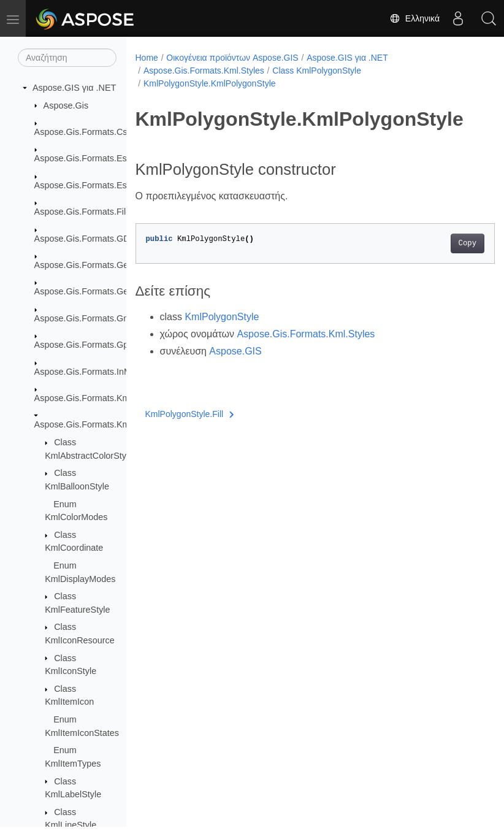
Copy (442, 243)
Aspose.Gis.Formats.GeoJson (93, 265)
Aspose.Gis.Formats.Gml (84, 318)
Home (147, 58)
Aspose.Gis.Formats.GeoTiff (90, 291)
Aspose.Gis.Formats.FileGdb (91, 212)
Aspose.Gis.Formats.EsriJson (93, 185)
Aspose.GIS (235, 351)
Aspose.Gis (66, 105)
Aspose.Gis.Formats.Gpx (84, 345)
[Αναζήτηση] (67, 58)
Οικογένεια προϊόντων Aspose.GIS (232, 58)
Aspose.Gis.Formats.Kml (83, 398)
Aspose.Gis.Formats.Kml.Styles (96, 424)
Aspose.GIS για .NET (74, 88)
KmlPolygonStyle (222, 317)
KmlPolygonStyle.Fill (190, 414)
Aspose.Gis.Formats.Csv (83, 132)
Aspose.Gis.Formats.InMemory (95, 372)
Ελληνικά (414, 18)
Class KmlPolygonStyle (317, 71)
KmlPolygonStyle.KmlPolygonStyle (210, 83)
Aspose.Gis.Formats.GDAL (88, 239)
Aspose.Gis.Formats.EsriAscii (93, 158)
